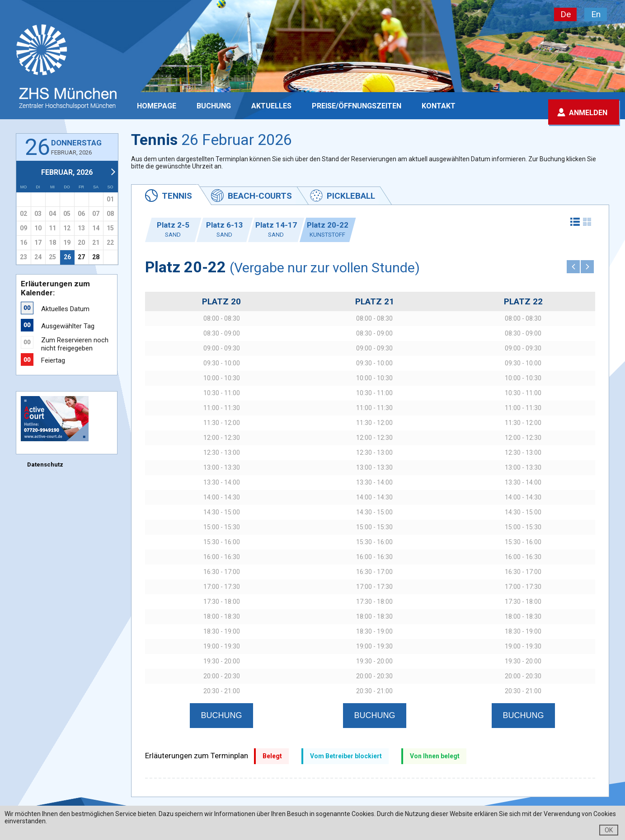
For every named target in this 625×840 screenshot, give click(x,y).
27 (81, 257)
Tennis (177, 196)
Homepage (157, 106)
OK (609, 830)
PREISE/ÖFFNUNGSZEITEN (357, 106)
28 (96, 257)
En (596, 14)
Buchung (214, 106)
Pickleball (351, 196)
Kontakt (439, 106)
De (566, 14)
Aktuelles (271, 106)
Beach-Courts (260, 196)
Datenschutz (45, 464)
